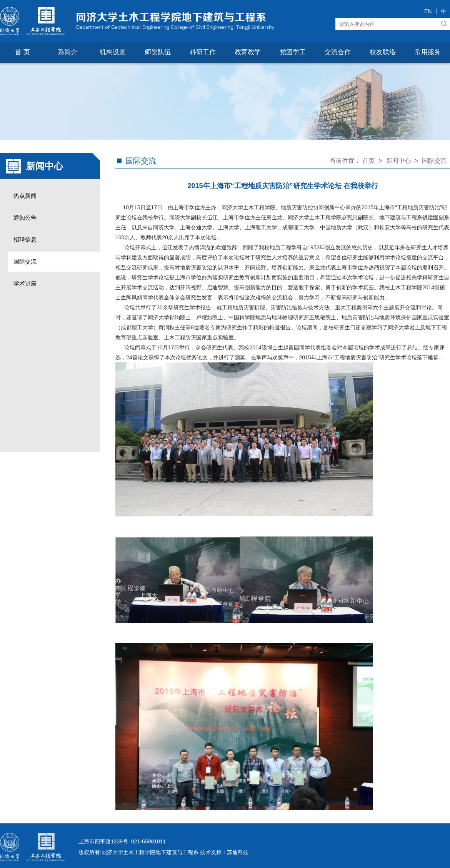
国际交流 (25, 261)
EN (428, 11)
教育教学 (248, 52)
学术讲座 (25, 283)
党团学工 (293, 52)
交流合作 (338, 52)
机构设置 (113, 52)
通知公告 (25, 218)
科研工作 (203, 52)
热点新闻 (25, 196)
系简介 (67, 52)
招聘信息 (25, 240)
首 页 (22, 52)
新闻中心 (398, 161)
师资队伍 (158, 52)
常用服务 (428, 52)
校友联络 (383, 52)
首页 (368, 161)
